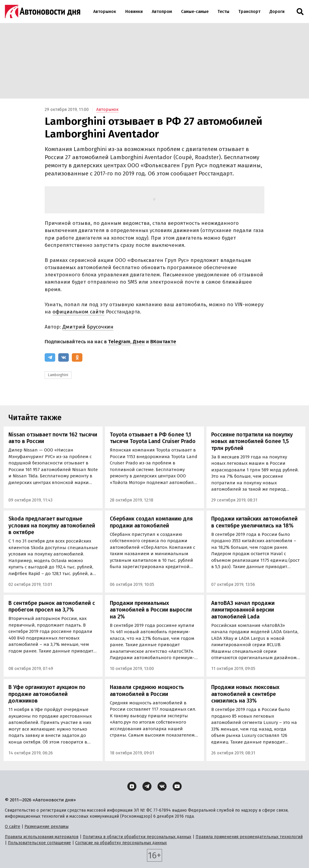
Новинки (134, 12)
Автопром (162, 12)
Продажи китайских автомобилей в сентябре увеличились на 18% (254, 522)
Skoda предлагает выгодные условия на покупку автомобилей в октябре (52, 525)
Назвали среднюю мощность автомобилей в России (147, 691)
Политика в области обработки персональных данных (137, 837)
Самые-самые (195, 12)
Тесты (223, 12)
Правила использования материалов (42, 837)
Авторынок (105, 12)
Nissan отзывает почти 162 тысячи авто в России (53, 438)
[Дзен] (132, 786)
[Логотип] (43, 11)
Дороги (277, 12)
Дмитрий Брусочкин (88, 327)
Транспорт (249, 12)
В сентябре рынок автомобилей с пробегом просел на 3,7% (52, 607)
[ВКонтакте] (64, 357)
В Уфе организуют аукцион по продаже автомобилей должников (47, 694)
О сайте (13, 827)
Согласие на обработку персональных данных (121, 843)
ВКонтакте (163, 342)
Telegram (119, 342)
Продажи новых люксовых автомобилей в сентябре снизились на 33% (245, 694)
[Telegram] (50, 357)
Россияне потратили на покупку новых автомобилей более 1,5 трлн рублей (252, 441)
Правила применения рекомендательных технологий (249, 837)
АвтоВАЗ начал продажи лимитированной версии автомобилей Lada (243, 610)
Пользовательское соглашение (39, 843)
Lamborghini (58, 375)
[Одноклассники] (77, 357)
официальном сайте (78, 312)
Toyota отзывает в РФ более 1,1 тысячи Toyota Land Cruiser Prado (153, 438)
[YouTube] (177, 786)
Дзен (139, 342)
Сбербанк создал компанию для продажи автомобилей (151, 522)
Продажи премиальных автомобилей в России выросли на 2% (151, 610)
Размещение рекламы (46, 827)
